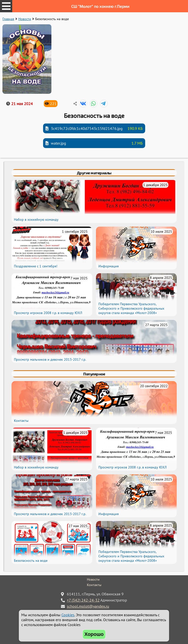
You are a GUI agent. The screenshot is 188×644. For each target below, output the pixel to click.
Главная (8, 19)
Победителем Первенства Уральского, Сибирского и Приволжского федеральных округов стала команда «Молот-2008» (131, 308)
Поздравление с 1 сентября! (36, 266)
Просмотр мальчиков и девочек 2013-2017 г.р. (50, 359)
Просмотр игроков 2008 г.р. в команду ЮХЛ (48, 313)
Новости (25, 19)
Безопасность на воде (31, 561)
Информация (109, 266)
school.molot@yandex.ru (88, 606)
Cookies (68, 615)
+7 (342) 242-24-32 (83, 600)
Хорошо (94, 634)
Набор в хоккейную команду (36, 219)
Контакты (21, 421)
